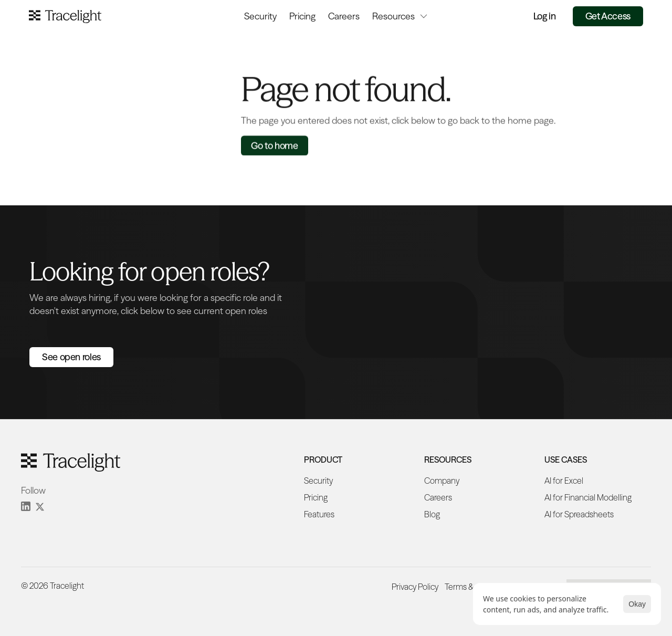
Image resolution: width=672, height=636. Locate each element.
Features (319, 514)
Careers (344, 16)
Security (260, 16)
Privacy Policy (415, 587)
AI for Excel (564, 481)
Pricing (302, 16)
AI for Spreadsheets (579, 514)
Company (442, 481)
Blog (432, 514)
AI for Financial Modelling (588, 497)
